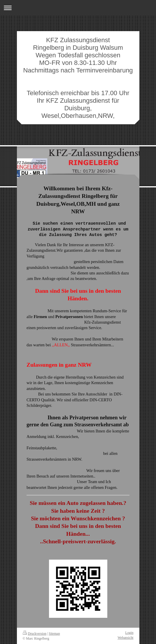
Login (129, 633)
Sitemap (54, 634)
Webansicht (125, 638)
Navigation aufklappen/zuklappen (78, 8)
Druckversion (35, 634)
